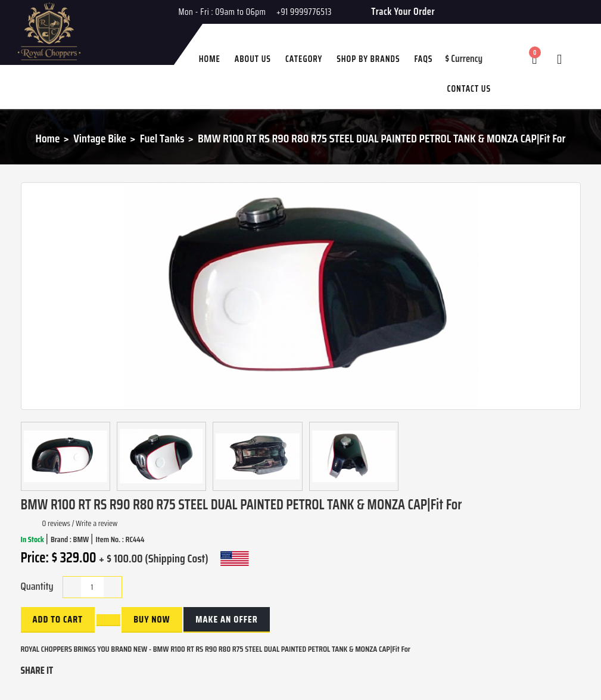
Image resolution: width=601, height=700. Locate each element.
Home (48, 138)
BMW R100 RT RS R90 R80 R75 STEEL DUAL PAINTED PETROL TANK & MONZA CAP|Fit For (382, 138)
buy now (152, 619)
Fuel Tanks (162, 138)
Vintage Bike (100, 138)
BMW (82, 539)
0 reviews (56, 523)
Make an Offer (226, 619)
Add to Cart (58, 619)
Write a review (96, 523)
